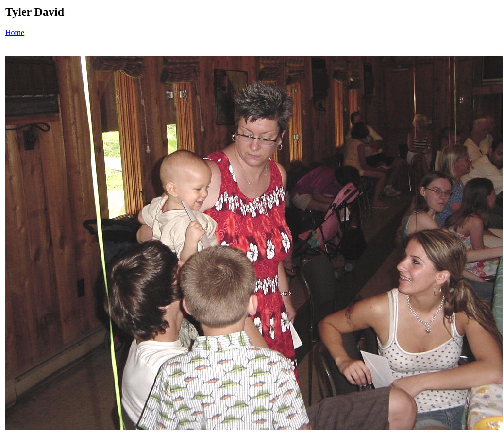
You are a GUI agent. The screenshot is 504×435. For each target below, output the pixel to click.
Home (15, 32)
